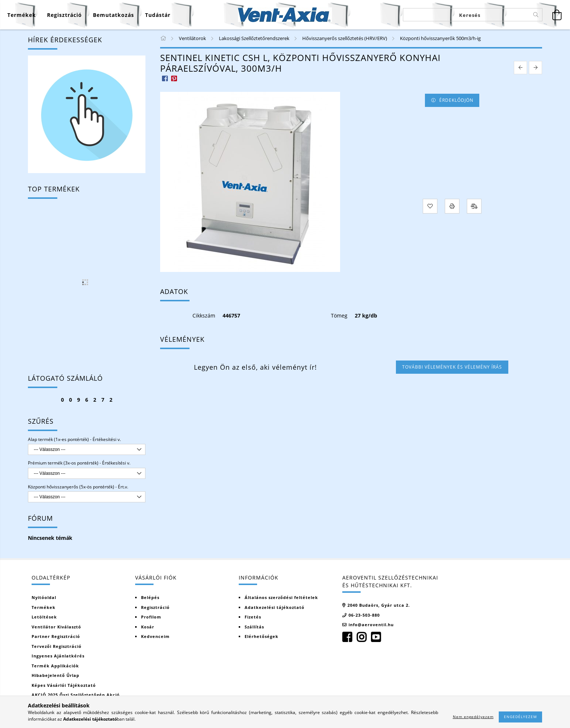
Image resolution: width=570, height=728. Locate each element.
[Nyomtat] (452, 206)
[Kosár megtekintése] (557, 15)
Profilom (151, 617)
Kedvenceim (155, 636)
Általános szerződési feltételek (281, 597)
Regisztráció (155, 607)
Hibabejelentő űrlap (55, 675)
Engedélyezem (520, 717)
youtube (376, 637)
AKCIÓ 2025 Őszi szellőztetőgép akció (76, 695)
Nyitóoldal (44, 597)
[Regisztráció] (64, 15)
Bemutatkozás (113, 15)
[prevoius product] (520, 68)
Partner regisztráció (56, 636)
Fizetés (253, 617)
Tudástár (158, 15)
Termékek (44, 607)
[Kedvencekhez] (430, 206)
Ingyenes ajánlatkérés (58, 656)
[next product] (535, 68)
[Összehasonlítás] (474, 206)
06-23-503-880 (364, 615)
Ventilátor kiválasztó (56, 627)
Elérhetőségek (261, 636)
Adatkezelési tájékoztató (275, 607)
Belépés (150, 597)
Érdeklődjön (456, 100)
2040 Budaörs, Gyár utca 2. (379, 605)
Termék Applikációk (55, 666)
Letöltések (44, 617)
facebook (347, 637)
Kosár (148, 627)
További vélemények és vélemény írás (452, 367)
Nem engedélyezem (473, 717)
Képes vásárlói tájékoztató (64, 685)
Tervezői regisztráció (57, 646)
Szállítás (254, 627)
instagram (361, 637)
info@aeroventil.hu (371, 625)
